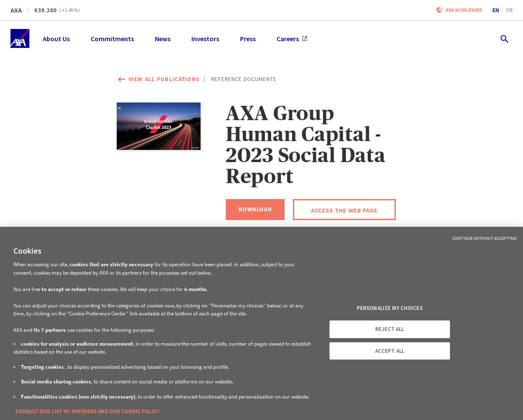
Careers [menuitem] (292, 39)
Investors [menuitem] (205, 39)
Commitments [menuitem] (112, 39)
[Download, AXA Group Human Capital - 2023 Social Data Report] (255, 210)
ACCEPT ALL (390, 351)
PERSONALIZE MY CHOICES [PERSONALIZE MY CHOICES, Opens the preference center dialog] (390, 308)
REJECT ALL (390, 329)
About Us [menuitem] (56, 39)
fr (509, 10)
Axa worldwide (464, 10)
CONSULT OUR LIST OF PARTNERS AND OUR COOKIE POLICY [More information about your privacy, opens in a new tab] (88, 411)
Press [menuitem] (248, 39)
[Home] (20, 38)
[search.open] (504, 38)
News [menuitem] (163, 39)
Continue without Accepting (484, 238)
